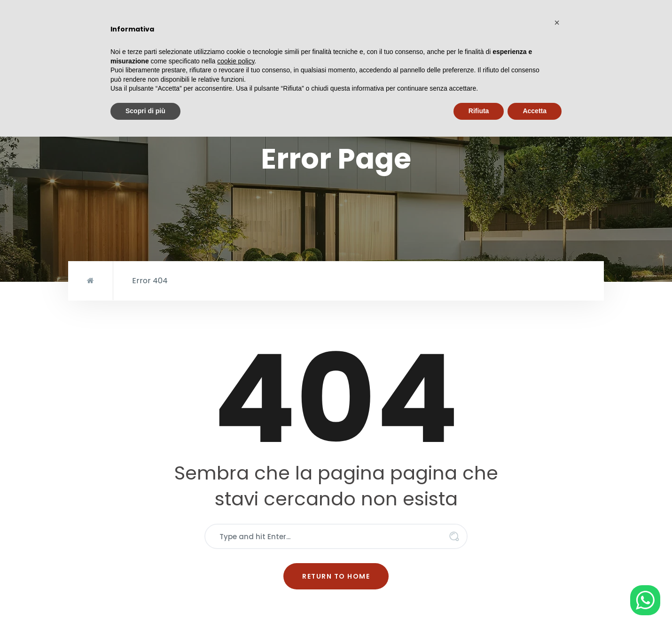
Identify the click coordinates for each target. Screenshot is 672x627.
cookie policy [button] (236, 61)
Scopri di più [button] (145, 111)
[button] (557, 23)
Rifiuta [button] (479, 111)
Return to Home (336, 576)
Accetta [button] (535, 111)
